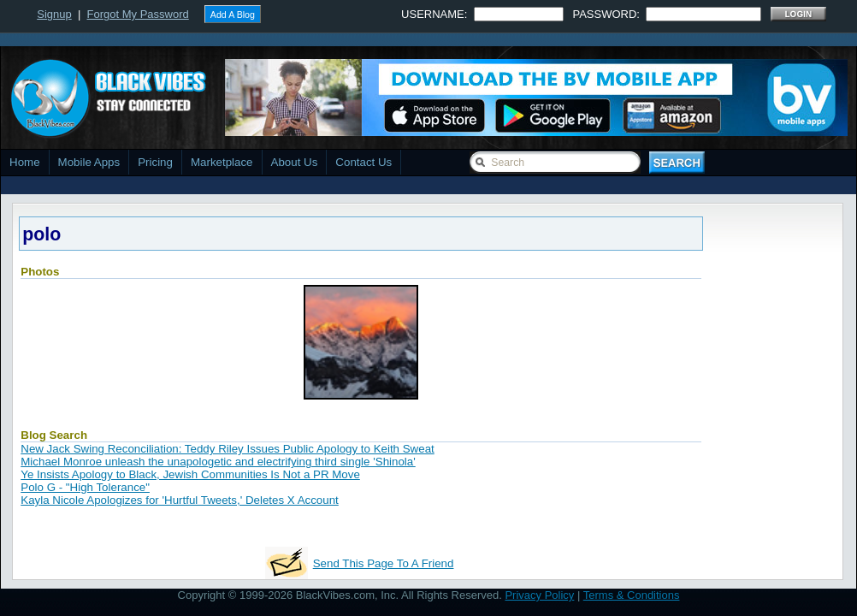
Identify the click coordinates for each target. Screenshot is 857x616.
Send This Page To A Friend (384, 563)
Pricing (155, 162)
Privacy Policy (539, 595)
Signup (54, 14)
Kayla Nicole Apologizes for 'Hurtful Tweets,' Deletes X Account (180, 500)
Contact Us (363, 162)
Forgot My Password (138, 14)
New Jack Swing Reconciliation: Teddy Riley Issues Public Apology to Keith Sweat (228, 449)
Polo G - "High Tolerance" (85, 487)
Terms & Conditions (632, 595)
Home (25, 162)
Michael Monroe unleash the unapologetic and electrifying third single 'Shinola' (218, 462)
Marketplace (222, 162)
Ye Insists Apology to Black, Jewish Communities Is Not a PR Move (190, 474)
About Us (295, 162)
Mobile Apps (89, 162)
